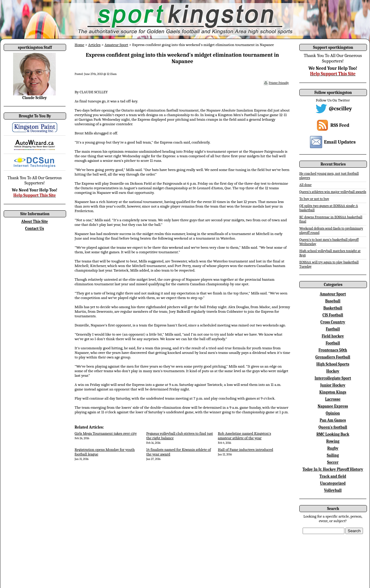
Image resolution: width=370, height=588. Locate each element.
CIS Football (333, 315)
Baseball (333, 301)
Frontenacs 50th (333, 350)
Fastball (333, 329)
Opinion (333, 413)
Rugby (333, 448)
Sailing (333, 455)
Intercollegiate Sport (333, 378)
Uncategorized (333, 483)
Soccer (333, 462)
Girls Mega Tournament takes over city (106, 433)
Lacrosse (333, 399)
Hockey (333, 371)
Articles (94, 45)
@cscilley (340, 109)
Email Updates (340, 142)
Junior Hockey (333, 385)
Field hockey (333, 336)
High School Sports (333, 364)
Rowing (333, 441)
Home (80, 45)
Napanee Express (333, 406)
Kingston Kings (333, 392)
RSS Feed (340, 125)
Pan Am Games (333, 420)
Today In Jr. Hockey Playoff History (333, 469)
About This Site (35, 221)
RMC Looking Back (333, 434)
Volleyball (333, 490)
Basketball (333, 308)
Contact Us (35, 228)
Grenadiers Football (333, 357)
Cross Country (333, 322)
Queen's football (333, 427)
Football (333, 343)
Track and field (333, 476)
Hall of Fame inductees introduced (246, 449)
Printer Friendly (279, 83)
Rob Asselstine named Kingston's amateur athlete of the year (244, 436)
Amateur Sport (116, 45)
